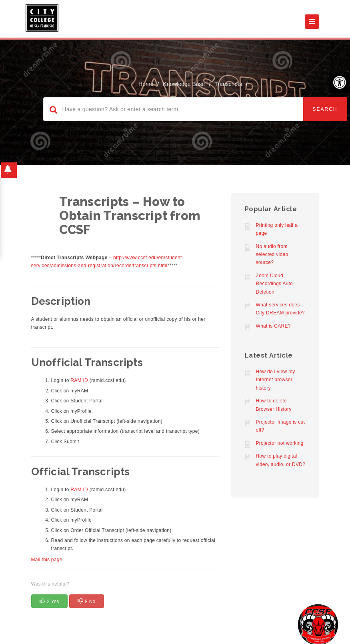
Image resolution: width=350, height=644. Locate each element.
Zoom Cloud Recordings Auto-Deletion (275, 284)
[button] (340, 82)
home (146, 84)
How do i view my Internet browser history (276, 380)
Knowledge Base (184, 84)
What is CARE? (273, 326)
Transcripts (228, 84)
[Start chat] (318, 624)
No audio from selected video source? (272, 255)
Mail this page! (48, 560)
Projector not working (280, 443)
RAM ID (79, 380)
